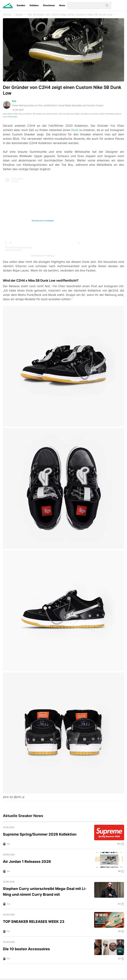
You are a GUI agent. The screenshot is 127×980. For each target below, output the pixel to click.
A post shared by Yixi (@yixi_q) (43, 256)
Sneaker (21, 5)
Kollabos (34, 5)
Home (7, 15)
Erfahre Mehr (12, 117)
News (62, 5)
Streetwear (49, 5)
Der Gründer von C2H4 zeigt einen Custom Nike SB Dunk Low (70, 15)
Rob (14, 101)
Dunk (75, 130)
